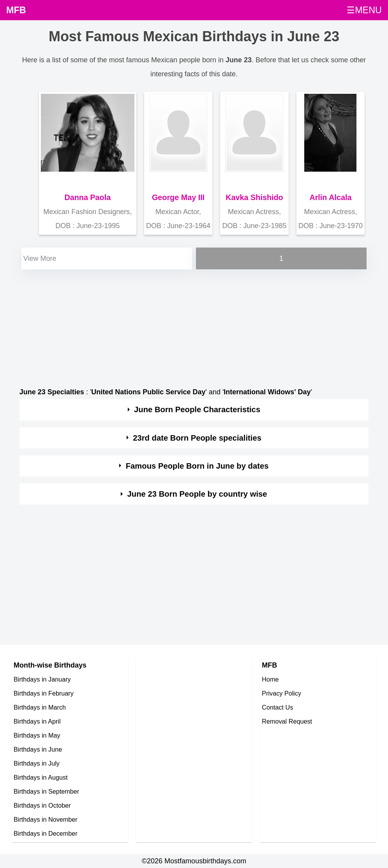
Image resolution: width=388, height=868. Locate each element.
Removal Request (287, 721)
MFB (16, 10)
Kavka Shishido (254, 197)
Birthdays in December (46, 833)
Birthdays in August (41, 777)
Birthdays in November (46, 819)
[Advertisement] (194, 326)
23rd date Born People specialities (197, 438)
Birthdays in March (40, 707)
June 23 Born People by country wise (197, 494)
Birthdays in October (42, 805)
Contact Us (277, 707)
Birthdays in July (37, 763)
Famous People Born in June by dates (197, 466)
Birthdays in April (37, 721)
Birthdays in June (38, 749)
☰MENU (364, 10)
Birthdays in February (44, 693)
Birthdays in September (46, 791)
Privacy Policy (281, 693)
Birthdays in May (37, 735)
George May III (178, 197)
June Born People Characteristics (197, 409)
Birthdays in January (42, 679)
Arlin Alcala (330, 197)
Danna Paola (87, 197)
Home (270, 679)
